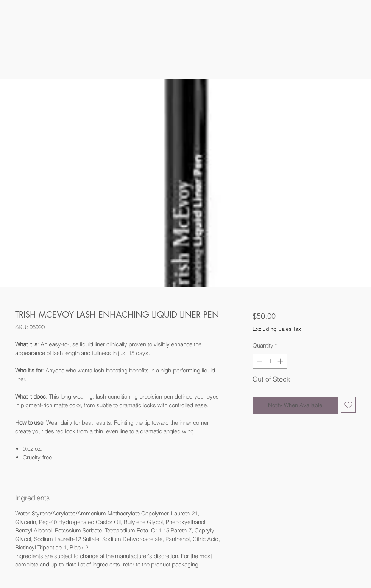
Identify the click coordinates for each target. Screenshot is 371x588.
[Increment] (281, 361)
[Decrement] (259, 361)
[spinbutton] (270, 361)
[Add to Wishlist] (348, 405)
